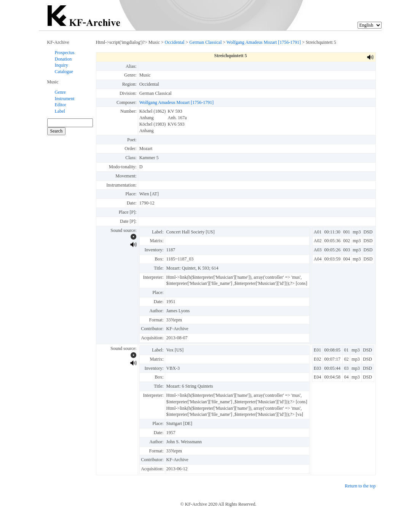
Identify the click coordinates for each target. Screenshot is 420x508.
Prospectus (65, 53)
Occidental (174, 42)
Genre (60, 92)
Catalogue (64, 72)
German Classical (205, 42)
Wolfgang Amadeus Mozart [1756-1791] (264, 42)
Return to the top (360, 486)
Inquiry (61, 65)
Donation (63, 59)
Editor (61, 105)
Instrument (65, 99)
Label (60, 111)
